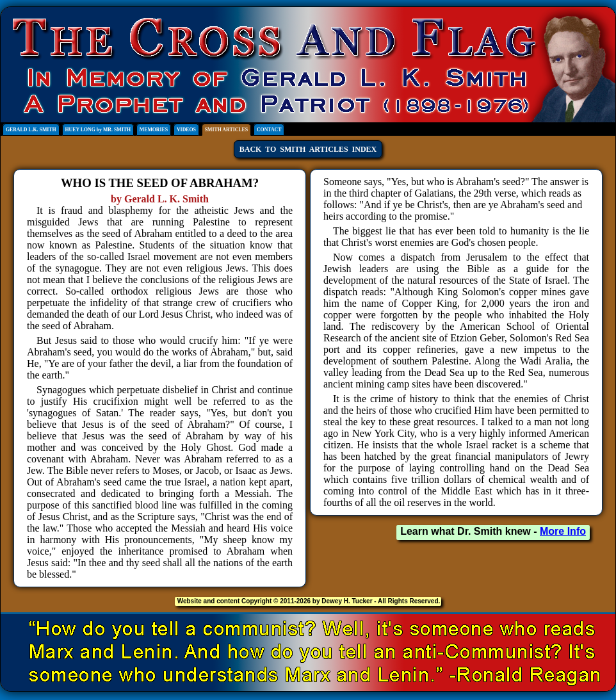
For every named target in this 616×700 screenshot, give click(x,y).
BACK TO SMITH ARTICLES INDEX (308, 149)
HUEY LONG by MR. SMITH (98, 130)
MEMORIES (154, 130)
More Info (563, 531)
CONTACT (269, 130)
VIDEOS (186, 130)
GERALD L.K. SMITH (31, 130)
